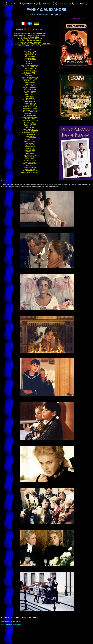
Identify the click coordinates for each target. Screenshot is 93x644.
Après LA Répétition (13, 625)
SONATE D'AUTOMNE (12, 621)
